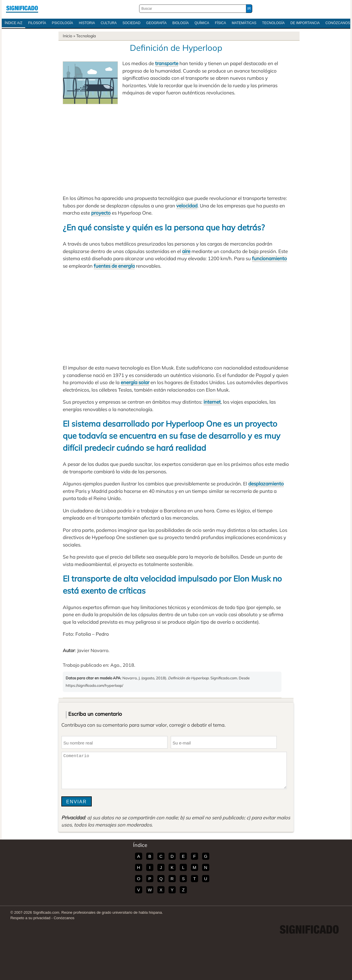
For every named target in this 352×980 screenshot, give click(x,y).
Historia (87, 23)
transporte (167, 63)
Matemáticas (244, 23)
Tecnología (273, 23)
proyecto (101, 213)
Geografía (156, 23)
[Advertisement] (176, 147)
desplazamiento (266, 484)
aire (186, 251)
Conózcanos (64, 918)
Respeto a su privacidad (30, 918)
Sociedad (131, 23)
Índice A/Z (13, 23)
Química (202, 23)
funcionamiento (269, 258)
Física (221, 23)
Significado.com (22, 9)
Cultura (109, 23)
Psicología (62, 23)
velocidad (187, 206)
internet (212, 402)
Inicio (68, 36)
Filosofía (37, 23)
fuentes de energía (114, 266)
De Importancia (305, 23)
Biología (180, 23)
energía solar (135, 382)
